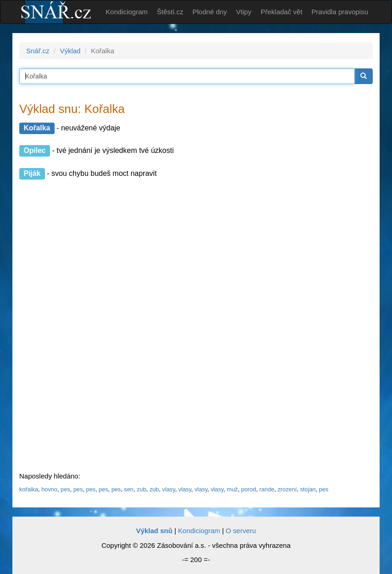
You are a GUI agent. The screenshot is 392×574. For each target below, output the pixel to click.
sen (129, 489)
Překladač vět (282, 12)
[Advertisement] (88, 326)
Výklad (70, 51)
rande (267, 489)
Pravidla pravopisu (340, 12)
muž (232, 489)
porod (249, 489)
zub (142, 489)
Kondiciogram (127, 12)
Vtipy (244, 12)
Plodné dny (210, 12)
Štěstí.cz (170, 12)
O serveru (241, 531)
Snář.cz (38, 51)
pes (65, 489)
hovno (49, 489)
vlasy (168, 489)
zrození (287, 489)
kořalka (29, 489)
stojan (308, 489)
